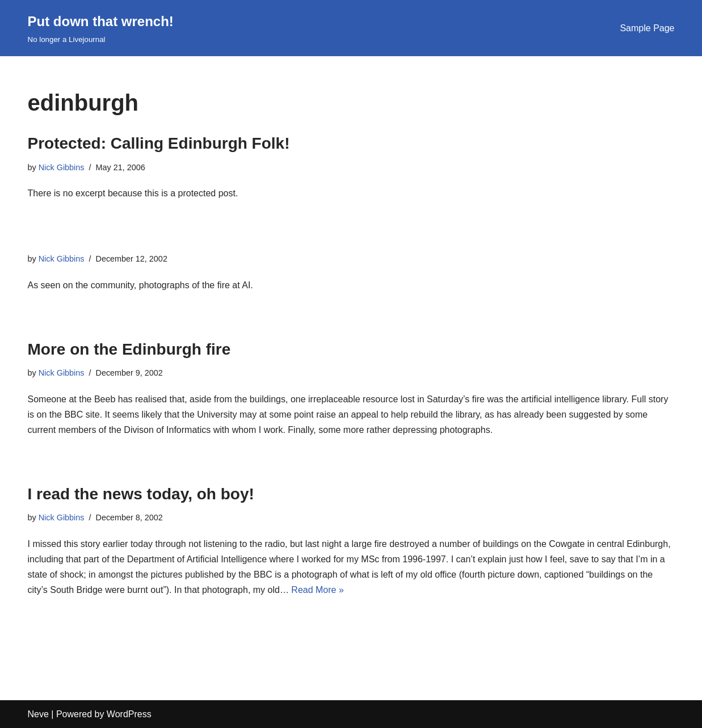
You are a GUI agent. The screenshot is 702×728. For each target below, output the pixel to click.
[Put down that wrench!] (101, 28)
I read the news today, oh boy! (141, 494)
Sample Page (647, 28)
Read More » (318, 590)
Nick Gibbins (62, 167)
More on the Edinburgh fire (129, 349)
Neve (38, 714)
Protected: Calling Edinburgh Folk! (159, 143)
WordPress (129, 714)
